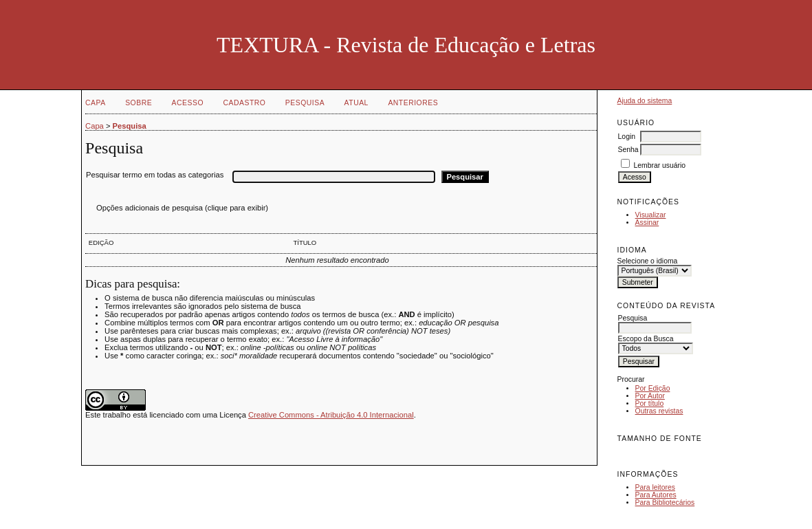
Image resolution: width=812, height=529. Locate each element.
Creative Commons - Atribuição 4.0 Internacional (331, 415)
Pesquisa (305, 103)
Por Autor (650, 396)
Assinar (647, 223)
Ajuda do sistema (645, 101)
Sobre (139, 103)
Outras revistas (659, 411)
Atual (356, 103)
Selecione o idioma (648, 261)
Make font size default (652, 454)
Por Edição (653, 388)
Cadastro (244, 103)
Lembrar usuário (659, 165)
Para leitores (655, 487)
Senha (628, 150)
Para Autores (656, 495)
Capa (96, 103)
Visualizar (651, 215)
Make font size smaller (630, 454)
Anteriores (413, 103)
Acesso (188, 103)
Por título (650, 403)
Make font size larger (674, 454)
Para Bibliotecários (665, 503)
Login (627, 137)
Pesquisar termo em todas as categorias (155, 175)
